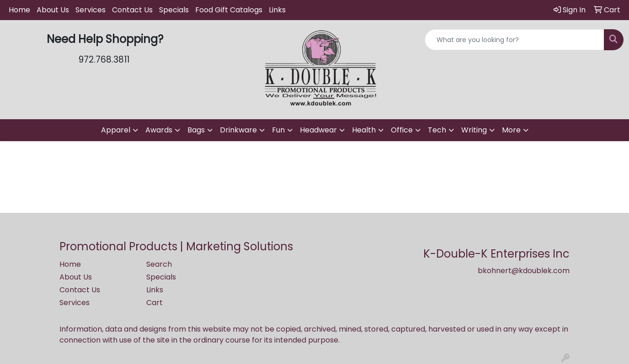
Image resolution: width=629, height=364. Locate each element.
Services (91, 10)
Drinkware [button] (238, 130)
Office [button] (402, 130)
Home (19, 10)
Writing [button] (474, 130)
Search (159, 264)
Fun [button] (278, 130)
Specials (174, 10)
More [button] (511, 130)
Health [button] (364, 130)
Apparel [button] (116, 130)
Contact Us (132, 10)
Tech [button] (437, 130)
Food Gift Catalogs (229, 10)
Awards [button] (159, 130)
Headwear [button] (318, 130)
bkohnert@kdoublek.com (524, 271)
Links (277, 10)
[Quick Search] (514, 40)
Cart (155, 303)
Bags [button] (196, 130)
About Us (53, 10)
